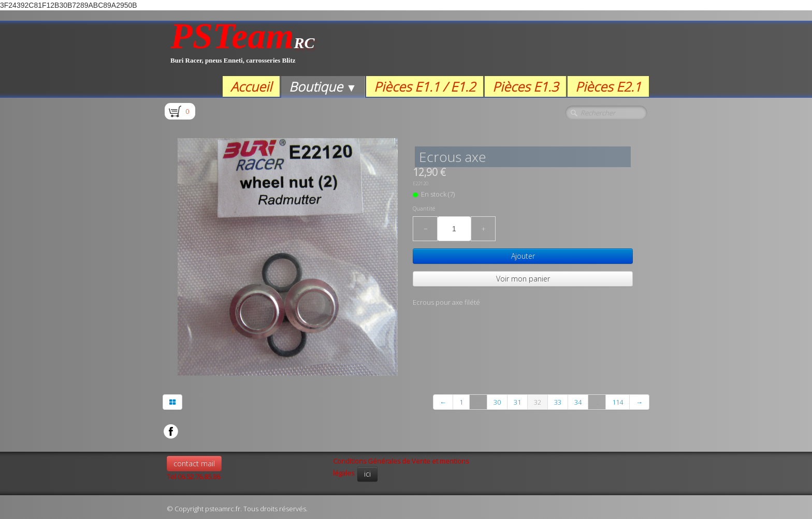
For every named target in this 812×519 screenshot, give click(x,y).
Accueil (251, 86)
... (478, 402)
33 (558, 402)
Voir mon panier (523, 279)
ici (367, 474)
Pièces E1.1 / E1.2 (425, 86)
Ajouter (523, 256)
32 (538, 402)
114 (618, 402)
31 (517, 402)
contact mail (194, 463)
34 (578, 402)
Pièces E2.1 (608, 86)
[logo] (243, 48)
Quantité (424, 209)
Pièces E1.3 (525, 86)
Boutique (323, 86)
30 (497, 402)
